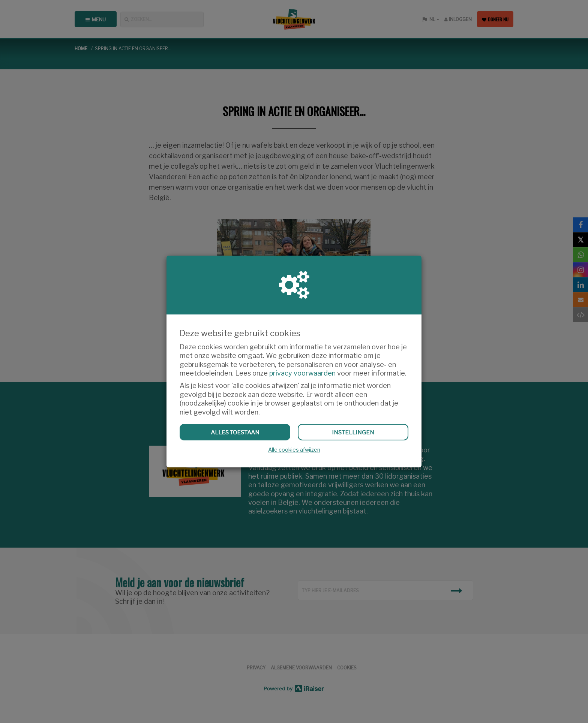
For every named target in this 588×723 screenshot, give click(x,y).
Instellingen (353, 433)
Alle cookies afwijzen (294, 450)
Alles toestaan (235, 433)
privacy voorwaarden (302, 373)
